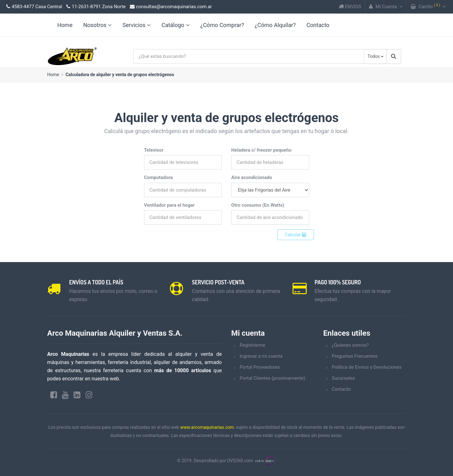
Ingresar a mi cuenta (261, 356)
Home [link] (65, 25)
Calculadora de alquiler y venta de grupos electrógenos (120, 75)
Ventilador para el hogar (169, 205)
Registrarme (252, 345)
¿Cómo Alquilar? (275, 25)
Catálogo (175, 25)
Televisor (154, 150)
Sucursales (344, 378)
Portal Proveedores (260, 367)
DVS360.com (240, 461)
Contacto (318, 25)
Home (53, 75)
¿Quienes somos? (350, 345)
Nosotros (97, 25)
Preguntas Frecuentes (355, 356)
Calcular (295, 235)
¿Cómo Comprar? (222, 25)
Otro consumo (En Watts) (258, 205)
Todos (374, 56)
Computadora (158, 177)
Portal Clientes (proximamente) (272, 378)
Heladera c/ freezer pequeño (261, 150)
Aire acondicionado (252, 177)
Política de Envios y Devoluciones (367, 367)
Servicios (137, 25)
